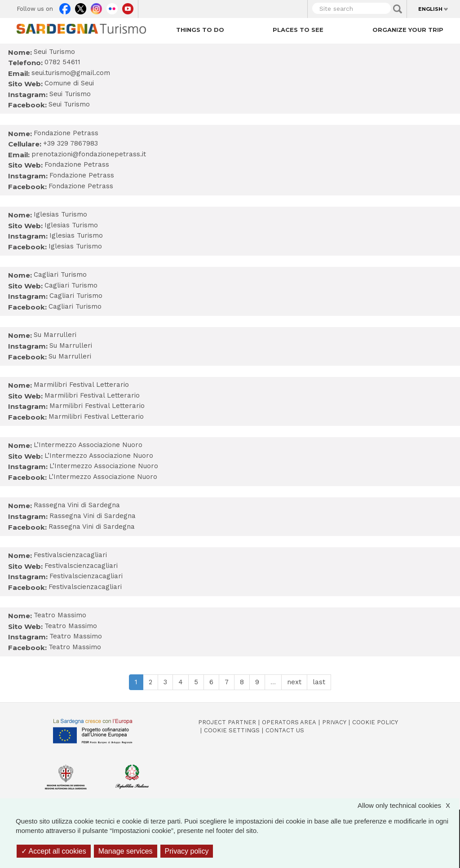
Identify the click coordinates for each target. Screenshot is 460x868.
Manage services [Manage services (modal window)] (126, 851)
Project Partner (227, 722)
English (430, 9)
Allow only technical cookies (408, 805)
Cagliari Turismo (71, 285)
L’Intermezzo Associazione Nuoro (99, 456)
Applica (398, 9)
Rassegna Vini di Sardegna (93, 516)
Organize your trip (408, 30)
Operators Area (289, 722)
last (319, 682)
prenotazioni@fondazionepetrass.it (89, 154)
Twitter (81, 7)
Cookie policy (375, 722)
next (294, 682)
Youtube (128, 7)
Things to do (200, 30)
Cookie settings (232, 730)
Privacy (334, 722)
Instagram (96, 7)
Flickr (112, 7)
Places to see (298, 30)
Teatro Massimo (71, 626)
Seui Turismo (70, 94)
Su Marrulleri (71, 345)
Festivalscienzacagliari (81, 566)
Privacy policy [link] (187, 851)
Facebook (65, 7)
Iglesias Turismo (71, 225)
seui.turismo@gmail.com (71, 73)
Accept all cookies (54, 851)
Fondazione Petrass (77, 164)
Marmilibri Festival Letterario (92, 395)
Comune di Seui (69, 83)
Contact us (285, 730)
